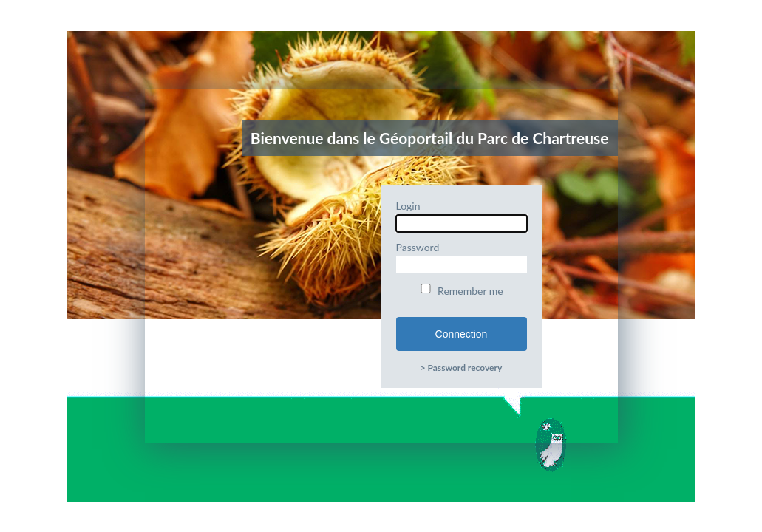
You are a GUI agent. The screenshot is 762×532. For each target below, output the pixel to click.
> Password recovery (462, 368)
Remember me (461, 290)
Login (462, 216)
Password (462, 257)
